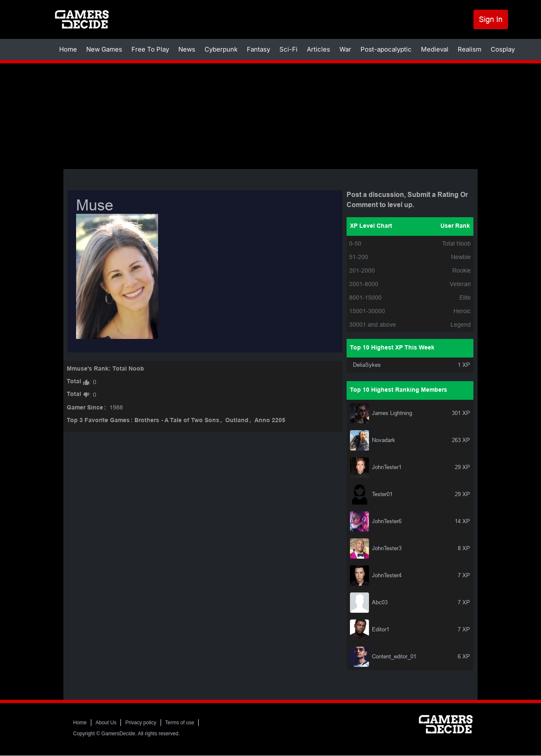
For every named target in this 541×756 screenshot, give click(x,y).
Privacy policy (141, 723)
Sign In (491, 19)
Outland (237, 421)
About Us (106, 723)
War (345, 49)
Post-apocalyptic (386, 49)
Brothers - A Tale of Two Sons (177, 421)
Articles (318, 49)
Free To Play (150, 49)
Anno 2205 (270, 421)
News (187, 49)
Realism (470, 49)
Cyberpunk (221, 49)
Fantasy (258, 49)
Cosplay (503, 49)
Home (68, 49)
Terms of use (180, 723)
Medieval (435, 49)
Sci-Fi (288, 49)
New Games (104, 49)
